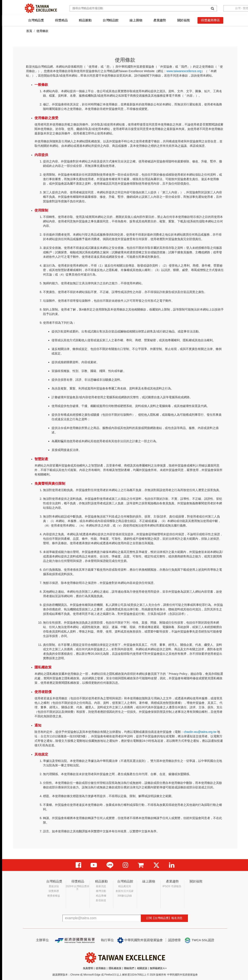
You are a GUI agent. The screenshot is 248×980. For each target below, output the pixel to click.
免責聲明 (88, 968)
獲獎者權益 (54, 896)
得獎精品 (61, 20)
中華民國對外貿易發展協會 (140, 940)
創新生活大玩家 (125, 891)
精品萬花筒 (125, 886)
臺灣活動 (101, 891)
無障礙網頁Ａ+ (158, 968)
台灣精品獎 (36, 20)
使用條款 (101, 968)
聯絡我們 (129, 968)
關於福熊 (184, 20)
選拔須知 (54, 886)
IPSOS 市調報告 (172, 886)
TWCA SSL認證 (199, 940)
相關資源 (142, 968)
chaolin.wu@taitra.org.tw (200, 732)
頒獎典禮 (54, 891)
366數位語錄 (125, 896)
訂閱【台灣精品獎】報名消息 (164, 918)
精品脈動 (85, 20)
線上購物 (136, 20)
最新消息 (101, 886)
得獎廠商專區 (210, 20)
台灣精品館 (111, 20)
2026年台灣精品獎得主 (77, 888)
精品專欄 (101, 896)
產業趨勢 (160, 20)
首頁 (29, 31)
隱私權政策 (115, 968)
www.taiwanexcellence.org (184, 71)
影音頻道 (101, 900)
